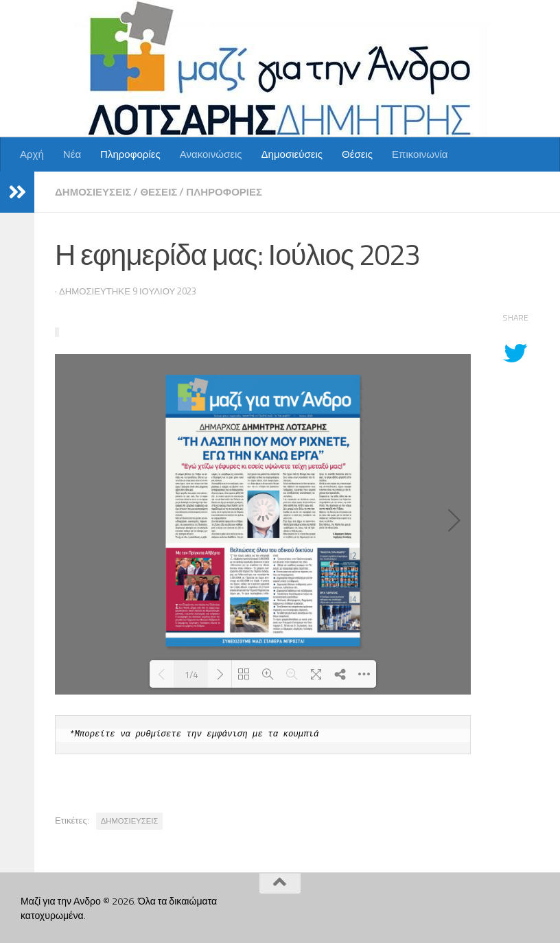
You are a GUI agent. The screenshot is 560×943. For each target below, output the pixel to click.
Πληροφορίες (130, 154)
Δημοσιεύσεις (292, 154)
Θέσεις (357, 154)
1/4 (191, 674)
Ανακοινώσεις (211, 154)
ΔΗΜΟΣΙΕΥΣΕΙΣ (130, 820)
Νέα (72, 154)
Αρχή (32, 154)
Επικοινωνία (420, 154)
